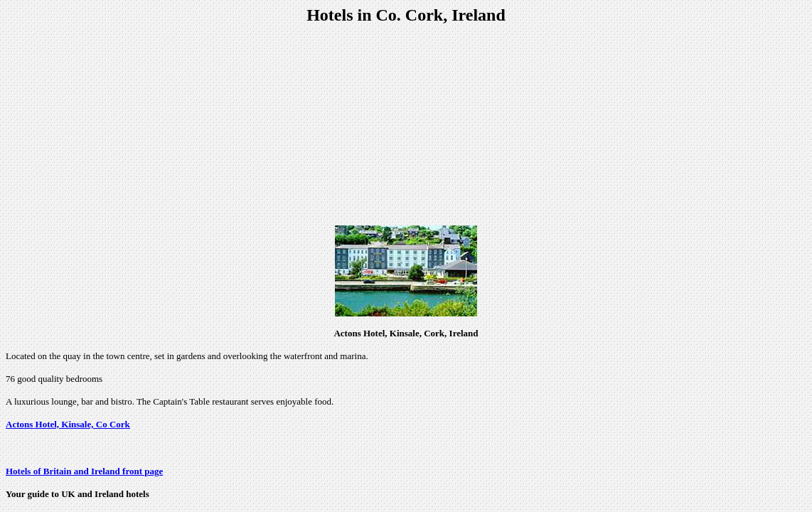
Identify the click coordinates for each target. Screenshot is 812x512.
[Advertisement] (406, 125)
